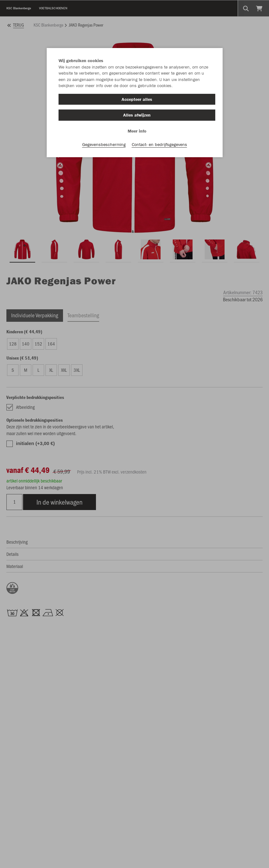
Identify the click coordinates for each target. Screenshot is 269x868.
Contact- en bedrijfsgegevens (159, 144)
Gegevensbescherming (104, 144)
